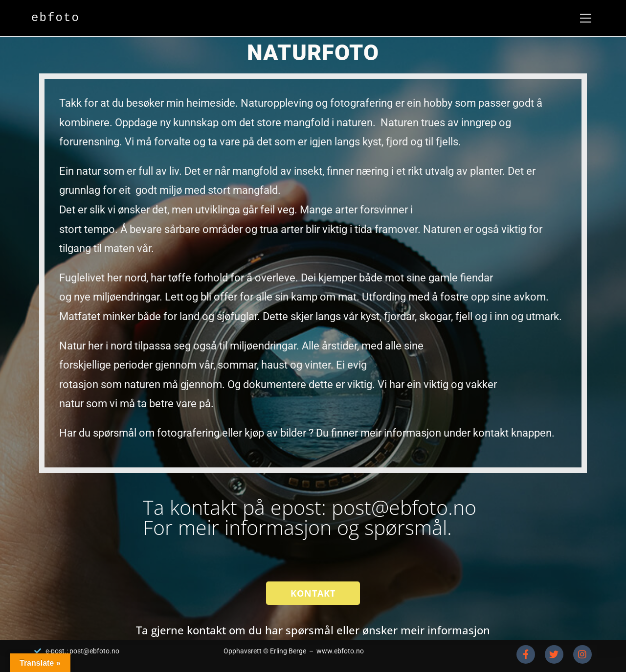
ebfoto (56, 18)
